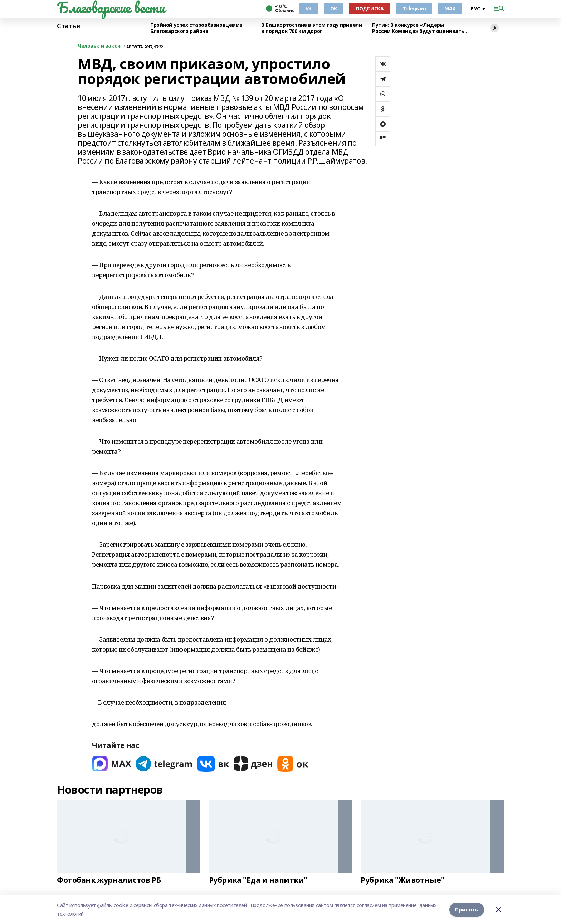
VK (309, 8)
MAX (450, 8)
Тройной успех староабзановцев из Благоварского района (196, 28)
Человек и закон (99, 46)
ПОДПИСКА (370, 8)
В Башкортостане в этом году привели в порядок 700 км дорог (312, 28)
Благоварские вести (111, 8)
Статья (68, 26)
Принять (467, 910)
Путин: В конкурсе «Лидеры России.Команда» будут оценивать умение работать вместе (418, 28)
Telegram (414, 8)
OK (334, 8)
